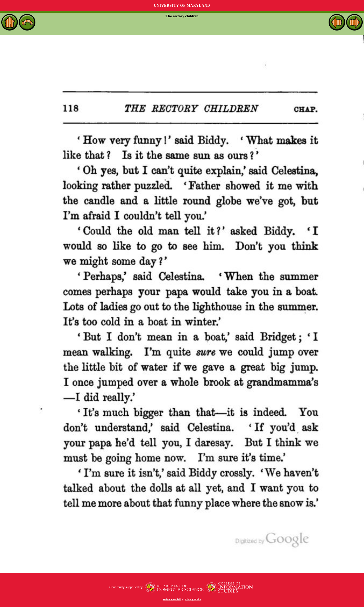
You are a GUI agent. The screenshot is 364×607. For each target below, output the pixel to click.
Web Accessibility (173, 599)
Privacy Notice (193, 599)
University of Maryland (182, 6)
